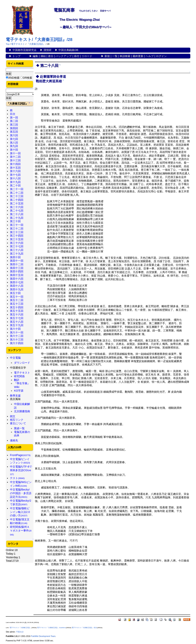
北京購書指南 (22, 411)
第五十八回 (17, 322)
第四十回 (15, 257)
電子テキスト (18, 44)
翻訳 (17, 380)
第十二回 (15, 157)
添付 (77, 56)
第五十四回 (17, 307)
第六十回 (15, 329)
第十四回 (15, 164)
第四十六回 (17, 279)
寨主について (18, 423)
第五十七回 (17, 318)
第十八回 (15, 178)
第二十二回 (17, 193)
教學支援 (15, 396)
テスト (17, 478)
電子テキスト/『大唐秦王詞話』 (20, 628)
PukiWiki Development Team (43, 636)
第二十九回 (17, 218)
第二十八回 (17, 214)
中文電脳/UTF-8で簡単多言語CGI (21, 470)
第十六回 (15, 171)
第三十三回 (17, 232)
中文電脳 (15, 358)
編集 (35, 56)
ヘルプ (150, 56)
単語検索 (125, 56)
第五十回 (15, 293)
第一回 (14, 118)
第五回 (14, 132)
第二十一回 (17, 189)
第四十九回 (17, 289)
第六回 (14, 135)
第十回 (14, 150)
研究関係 (19, 376)
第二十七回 (17, 211)
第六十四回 (17, 343)
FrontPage (20, 455)
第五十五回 (17, 311)
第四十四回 (17, 271)
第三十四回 (17, 236)
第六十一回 (17, 332)
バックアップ (64, 56)
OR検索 (28, 78)
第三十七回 (17, 246)
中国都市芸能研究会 (24, 50)
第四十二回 (17, 264)
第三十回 (15, 221)
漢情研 (47, 50)
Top (8, 44)
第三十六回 (17, 243)
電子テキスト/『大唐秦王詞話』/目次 (84, 628)
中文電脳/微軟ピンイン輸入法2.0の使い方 (20, 512)
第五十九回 (17, 325)
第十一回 (15, 153)
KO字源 (19, 391)
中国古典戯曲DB (68, 50)
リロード (87, 56)
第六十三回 (17, 340)
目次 (13, 114)
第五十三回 (17, 304)
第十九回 (15, 182)
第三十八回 (17, 250)
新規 (107, 56)
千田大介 (20, 632)
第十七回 (15, 175)
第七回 (14, 139)
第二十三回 (17, 196)
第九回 (14, 146)
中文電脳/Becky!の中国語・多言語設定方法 (21, 493)
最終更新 (138, 56)
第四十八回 (17, 286)
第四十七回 (17, 282)
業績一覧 (19, 428)
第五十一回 (17, 297)
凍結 (43, 56)
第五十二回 (17, 300)
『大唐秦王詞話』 (36, 44)
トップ (16, 56)
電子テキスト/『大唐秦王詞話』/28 (39, 40)
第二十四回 (17, 200)
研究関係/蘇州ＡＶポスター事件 (21, 531)
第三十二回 (17, 229)
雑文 (13, 416)
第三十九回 (17, 254)
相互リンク (17, 420)
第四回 (14, 128)
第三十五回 (17, 239)
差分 (51, 56)
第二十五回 (17, 203)
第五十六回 (17, 314)
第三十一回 (17, 225)
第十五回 (15, 168)
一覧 (115, 56)
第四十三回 (17, 268)
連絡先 (14, 440)
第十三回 (15, 160)
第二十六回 (17, 207)
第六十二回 (17, 336)
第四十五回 (17, 275)
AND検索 (14, 78)
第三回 (14, 125)
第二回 (14, 121)
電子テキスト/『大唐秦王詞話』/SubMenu (52, 628)
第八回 (14, 143)
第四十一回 (17, 261)
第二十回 (15, 185)
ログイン (161, 56)
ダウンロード (22, 363)
